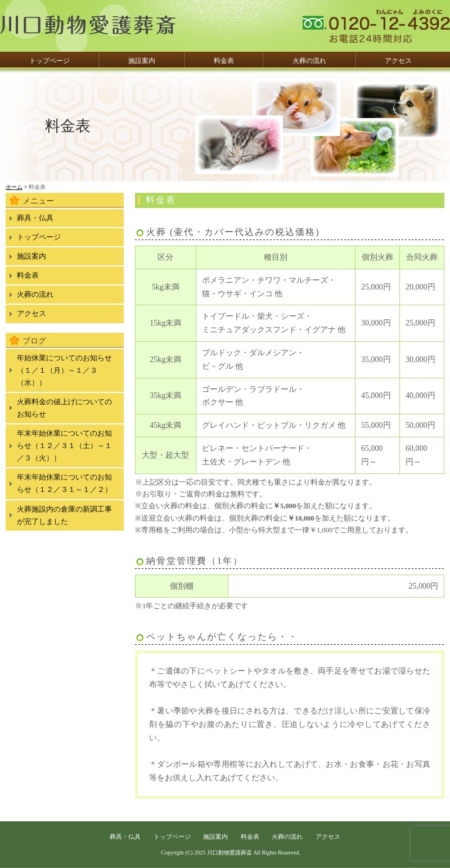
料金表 (224, 61)
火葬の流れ (309, 61)
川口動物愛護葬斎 (229, 853)
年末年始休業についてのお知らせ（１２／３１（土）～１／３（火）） (64, 446)
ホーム (14, 187)
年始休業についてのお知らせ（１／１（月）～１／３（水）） (64, 370)
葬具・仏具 (35, 218)
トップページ (49, 61)
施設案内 (142, 61)
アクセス (398, 61)
